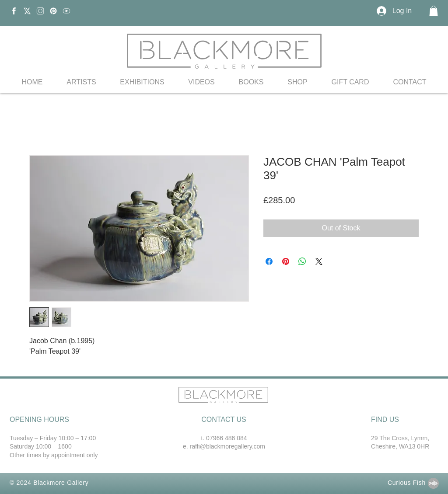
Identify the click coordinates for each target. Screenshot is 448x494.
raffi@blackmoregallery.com (227, 446)
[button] (434, 11)
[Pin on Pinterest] (286, 261)
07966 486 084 (226, 438)
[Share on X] (319, 261)
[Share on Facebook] (269, 261)
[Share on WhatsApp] (302, 261)
